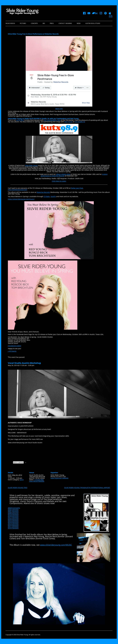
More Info (59, 109)
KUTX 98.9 (20, 120)
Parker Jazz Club (77, 188)
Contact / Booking (65, 23)
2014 (22, 480)
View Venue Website (37, 481)
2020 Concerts (13, 513)
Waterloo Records (43, 192)
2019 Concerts (13, 514)
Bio (44, 23)
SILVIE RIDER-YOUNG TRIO (18, 488)
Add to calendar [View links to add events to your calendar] (18, 462)
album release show (63, 174)
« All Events (12, 351)
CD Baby (47, 196)
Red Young (68, 122)
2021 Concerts (13, 511)
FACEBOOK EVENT (15, 346)
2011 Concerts (13, 527)
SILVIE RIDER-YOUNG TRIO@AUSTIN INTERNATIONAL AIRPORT (87, 488)
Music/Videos (10, 23)
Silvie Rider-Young (31, 165)
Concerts (34, 23)
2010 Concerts (13, 528)
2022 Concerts (13, 510)
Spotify (53, 196)
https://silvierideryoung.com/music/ (21, 199)
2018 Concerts (13, 516)
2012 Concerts (13, 525)
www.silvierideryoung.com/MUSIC (56, 545)
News (79, 23)
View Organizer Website (59, 478)
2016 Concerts (13, 519)
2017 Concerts (13, 517)
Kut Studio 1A (80, 122)
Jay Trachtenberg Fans (52, 120)
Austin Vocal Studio (93, 23)
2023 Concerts (14, 508)
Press (52, 23)
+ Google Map (39, 480)
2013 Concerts (13, 523)
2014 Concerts (13, 522)
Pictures (23, 23)
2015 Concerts (13, 520)
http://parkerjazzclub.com (17, 190)
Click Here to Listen (59, 181)
